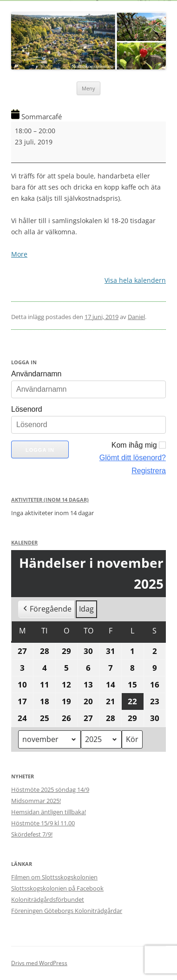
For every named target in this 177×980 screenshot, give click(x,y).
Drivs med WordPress (39, 963)
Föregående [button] (46, 609)
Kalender (24, 542)
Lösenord (27, 409)
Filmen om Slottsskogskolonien (54, 877)
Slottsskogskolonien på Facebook (57, 888)
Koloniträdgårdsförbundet (48, 899)
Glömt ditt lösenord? (133, 458)
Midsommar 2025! (36, 801)
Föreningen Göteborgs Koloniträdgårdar (67, 911)
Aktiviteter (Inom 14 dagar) (50, 500)
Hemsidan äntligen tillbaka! (49, 812)
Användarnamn (36, 374)
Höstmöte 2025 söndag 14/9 (50, 789)
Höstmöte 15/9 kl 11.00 (43, 823)
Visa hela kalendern (135, 280)
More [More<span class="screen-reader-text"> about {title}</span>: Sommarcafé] (19, 254)
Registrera (149, 471)
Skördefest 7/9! (32, 834)
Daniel (136, 317)
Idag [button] (86, 609)
